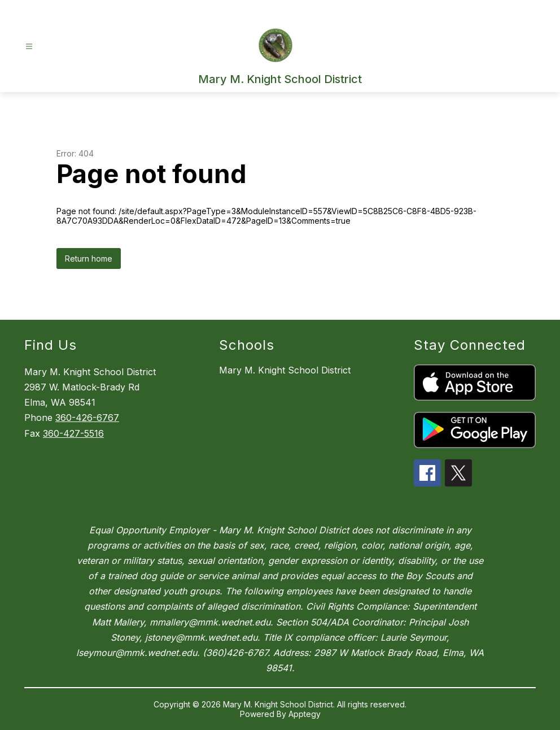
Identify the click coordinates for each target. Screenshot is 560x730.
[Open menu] (29, 47)
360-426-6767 (87, 418)
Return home (89, 258)
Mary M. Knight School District (285, 370)
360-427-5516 (73, 433)
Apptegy (305, 714)
